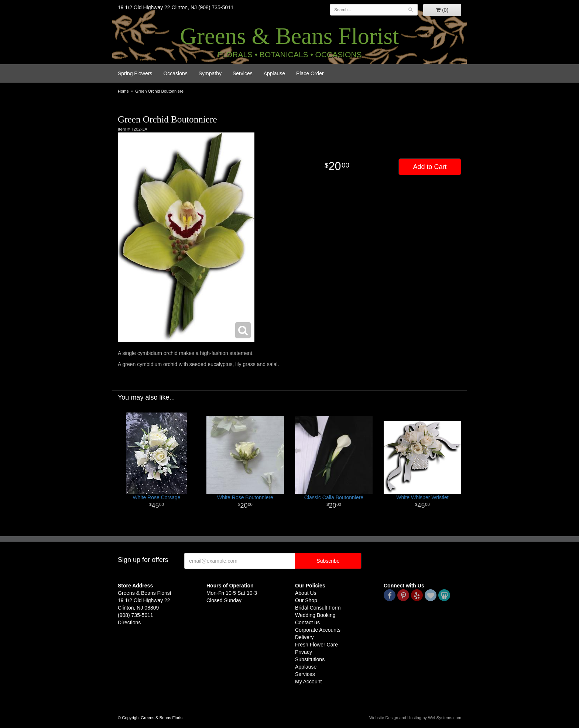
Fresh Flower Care (316, 645)
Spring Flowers (135, 73)
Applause (274, 73)
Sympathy (210, 73)
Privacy (304, 652)
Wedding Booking (315, 615)
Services (243, 73)
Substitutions (310, 659)
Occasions (175, 73)
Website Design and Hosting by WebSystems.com (415, 718)
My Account (308, 682)
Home (123, 91)
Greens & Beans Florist (289, 36)
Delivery (304, 637)
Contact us (307, 622)
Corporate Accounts (318, 630)
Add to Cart (430, 167)
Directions (129, 622)
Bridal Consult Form (318, 608)
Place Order (310, 73)
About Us (306, 593)
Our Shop (306, 600)
